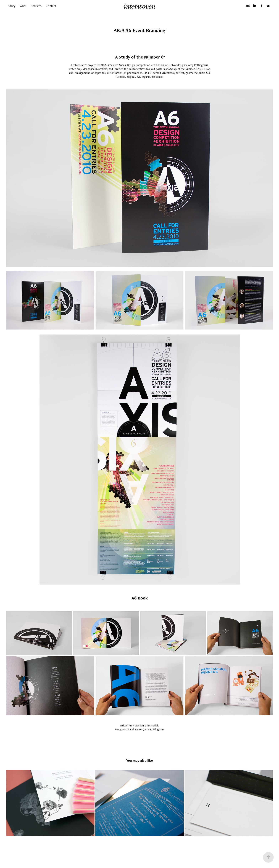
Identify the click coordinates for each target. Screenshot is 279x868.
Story (12, 6)
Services (36, 6)
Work (23, 6)
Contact (51, 6)
